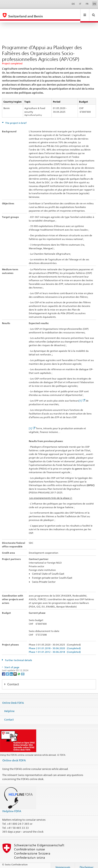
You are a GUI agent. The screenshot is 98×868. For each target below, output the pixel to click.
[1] (82, 397)
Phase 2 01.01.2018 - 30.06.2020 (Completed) (55, 644)
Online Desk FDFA (13, 699)
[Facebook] (4, 670)
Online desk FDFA (14, 756)
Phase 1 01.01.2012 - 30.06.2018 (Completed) (55, 648)
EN (94, 4)
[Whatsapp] (19, 670)
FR (87, 4)
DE (73, 4)
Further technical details (18, 656)
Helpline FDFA (12, 807)
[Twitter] (8, 670)
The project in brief (16, 119)
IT (80, 4)
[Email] (23, 670)
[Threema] (15, 670)
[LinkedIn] (12, 670)
